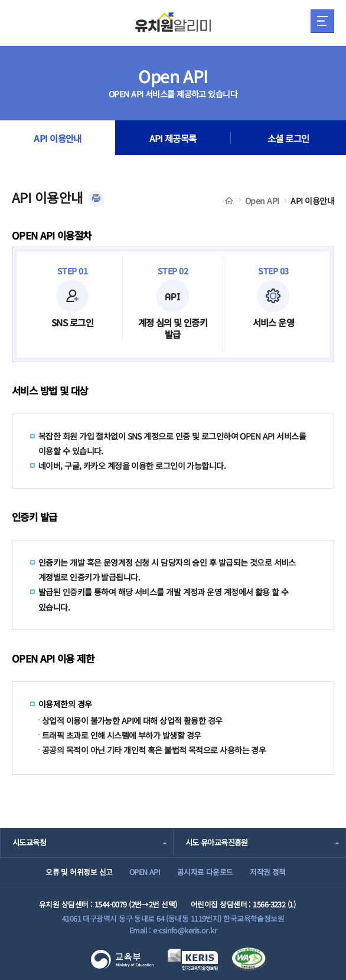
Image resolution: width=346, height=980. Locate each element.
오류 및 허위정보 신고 (79, 872)
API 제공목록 (173, 138)
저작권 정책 (268, 872)
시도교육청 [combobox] (29, 842)
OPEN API (145, 872)
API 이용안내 (58, 138)
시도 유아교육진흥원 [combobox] (217, 842)
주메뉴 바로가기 (0, 0)
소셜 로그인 (288, 138)
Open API (262, 201)
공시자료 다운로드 (205, 872)
